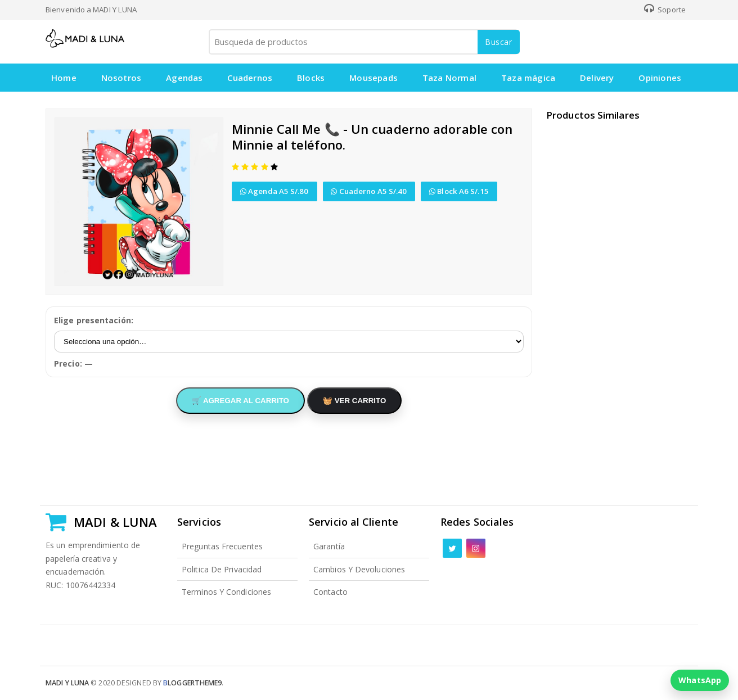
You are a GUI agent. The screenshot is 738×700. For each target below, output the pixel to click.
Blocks (311, 78)
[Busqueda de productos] (363, 42)
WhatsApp (700, 680)
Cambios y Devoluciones (359, 569)
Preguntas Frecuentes (222, 546)
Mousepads (374, 78)
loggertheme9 (192, 683)
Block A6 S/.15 (460, 191)
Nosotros (121, 78)
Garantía (329, 546)
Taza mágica (529, 78)
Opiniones (661, 78)
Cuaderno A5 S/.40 (369, 191)
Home (64, 78)
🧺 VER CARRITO (354, 401)
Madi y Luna (67, 683)
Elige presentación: (94, 320)
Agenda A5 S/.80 (274, 191)
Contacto (330, 592)
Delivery (598, 78)
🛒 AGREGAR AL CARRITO (240, 401)
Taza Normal (450, 78)
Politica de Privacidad (222, 569)
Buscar (499, 42)
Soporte (665, 10)
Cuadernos (250, 78)
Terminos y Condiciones (226, 592)
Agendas (184, 78)
